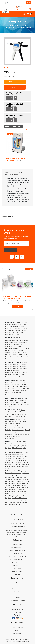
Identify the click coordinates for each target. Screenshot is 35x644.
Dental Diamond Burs (17, 414)
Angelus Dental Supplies (13, 462)
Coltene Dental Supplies (13, 444)
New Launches (17, 633)
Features (7, 172)
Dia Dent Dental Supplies (14, 450)
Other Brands (21, 492)
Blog (17, 595)
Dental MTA (17, 328)
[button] (17, 51)
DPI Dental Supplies (12, 494)
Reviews (16, 174)
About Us (17, 586)
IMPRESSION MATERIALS (17, 551)
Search (29, 3)
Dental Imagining (18, 430)
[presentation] (26, 130)
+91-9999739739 (23, 9)
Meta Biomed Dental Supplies (15, 471)
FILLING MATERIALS (17, 548)
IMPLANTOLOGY (17, 563)
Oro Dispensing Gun (24, 27)
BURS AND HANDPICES (17, 560)
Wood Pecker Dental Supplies (15, 500)
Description (13, 172)
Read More (17, 307)
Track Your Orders (17, 589)
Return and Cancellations (17, 609)
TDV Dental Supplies (19, 477)
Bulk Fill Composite (20, 346)
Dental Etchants (17, 340)
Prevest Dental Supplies (13, 473)
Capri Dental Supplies (19, 485)
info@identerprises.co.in (24, 7)
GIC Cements (16, 384)
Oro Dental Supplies (19, 469)
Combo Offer (17, 630)
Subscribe (10, 250)
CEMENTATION (17, 554)
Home (11, 25)
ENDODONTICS (17, 545)
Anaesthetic (17, 568)
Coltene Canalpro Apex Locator (16, 158)
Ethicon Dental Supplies (13, 487)
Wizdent (17, 574)
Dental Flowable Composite (14, 348)
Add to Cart (15, 82)
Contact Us (17, 592)
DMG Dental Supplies (19, 448)
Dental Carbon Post (16, 402)
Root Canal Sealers (12, 326)
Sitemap (17, 598)
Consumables (11, 27)
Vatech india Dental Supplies (15, 479)
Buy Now (15, 87)
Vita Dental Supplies (19, 498)
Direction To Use (9, 174)
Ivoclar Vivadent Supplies (19, 442)
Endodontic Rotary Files (18, 324)
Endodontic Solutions (12, 332)
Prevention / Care (15, 422)
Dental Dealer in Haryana (17, 601)
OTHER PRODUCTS (20, 25)
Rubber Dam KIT (21, 330)
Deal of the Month (17, 627)
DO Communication (24, 642)
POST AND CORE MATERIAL (17, 557)
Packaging (19, 172)
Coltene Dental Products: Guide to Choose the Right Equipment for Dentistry (17, 297)
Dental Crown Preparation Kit (15, 416)
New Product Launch (17, 571)
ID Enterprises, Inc (20, 639)
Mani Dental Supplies (19, 460)
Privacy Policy (17, 612)
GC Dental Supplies (18, 465)
